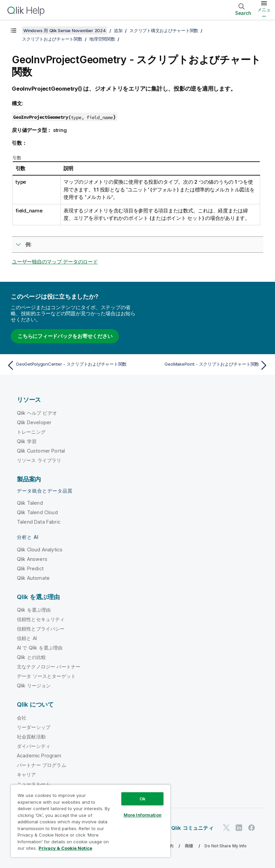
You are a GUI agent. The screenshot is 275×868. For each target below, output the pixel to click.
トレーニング (31, 432)
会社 (22, 718)
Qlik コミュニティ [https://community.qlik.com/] (192, 828)
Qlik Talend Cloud (37, 512)
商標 (189, 846)
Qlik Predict (30, 568)
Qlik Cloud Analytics (40, 550)
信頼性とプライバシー (41, 629)
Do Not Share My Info (226, 846)
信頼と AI (27, 638)
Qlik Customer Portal (41, 451)
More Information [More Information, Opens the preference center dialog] (143, 815)
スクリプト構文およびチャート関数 (164, 30)
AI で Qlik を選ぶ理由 (40, 648)
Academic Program (39, 756)
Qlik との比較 (31, 657)
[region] (91, 821)
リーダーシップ (34, 727)
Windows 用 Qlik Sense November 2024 (65, 30)
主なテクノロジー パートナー (49, 667)
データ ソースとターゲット (46, 676)
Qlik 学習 (27, 441)
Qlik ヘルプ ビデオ (37, 413)
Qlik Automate (33, 578)
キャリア (27, 774)
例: (29, 244)
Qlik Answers (32, 559)
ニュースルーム (34, 784)
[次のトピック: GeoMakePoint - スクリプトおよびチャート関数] (205, 365)
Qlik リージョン (34, 686)
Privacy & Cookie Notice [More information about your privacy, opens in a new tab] (65, 848)
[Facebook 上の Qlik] (252, 828)
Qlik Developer (34, 422)
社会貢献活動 (31, 737)
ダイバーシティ (34, 746)
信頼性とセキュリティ (41, 619)
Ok (143, 799)
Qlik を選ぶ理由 (34, 610)
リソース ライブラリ (39, 460)
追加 (118, 30)
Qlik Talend (30, 503)
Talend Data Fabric (39, 522)
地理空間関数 (102, 39)
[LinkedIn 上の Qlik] (239, 828)
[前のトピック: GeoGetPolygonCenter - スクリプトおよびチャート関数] (70, 365)
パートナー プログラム (42, 765)
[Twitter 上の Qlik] (226, 828)
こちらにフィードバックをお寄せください (65, 336)
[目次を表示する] (14, 30)
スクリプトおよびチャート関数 (52, 39)
